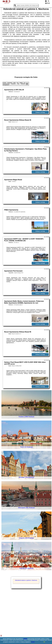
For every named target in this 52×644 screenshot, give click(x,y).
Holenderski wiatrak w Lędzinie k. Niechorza (26, 580)
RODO (33, 642)
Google (25, 639)
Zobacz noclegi (40, 112)
